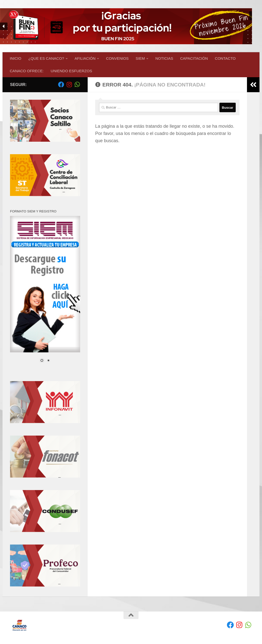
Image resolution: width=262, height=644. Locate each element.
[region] (131, 26)
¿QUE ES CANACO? (46, 58)
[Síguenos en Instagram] (69, 84)
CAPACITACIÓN (194, 58)
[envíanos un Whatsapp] (77, 84)
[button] (131, 26)
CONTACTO (225, 58)
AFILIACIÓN (85, 58)
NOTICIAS (164, 58)
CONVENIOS (117, 58)
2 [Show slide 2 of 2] (48, 361)
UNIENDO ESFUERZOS (71, 71)
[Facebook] (61, 84)
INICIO (16, 58)
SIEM (140, 58)
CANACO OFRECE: (27, 71)
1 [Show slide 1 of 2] (42, 361)
